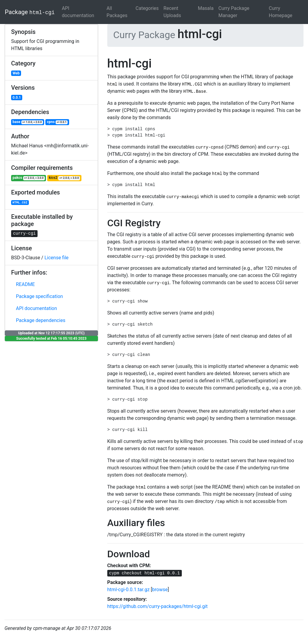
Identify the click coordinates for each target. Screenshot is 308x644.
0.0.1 (17, 98)
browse (160, 590)
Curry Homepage (280, 12)
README (25, 284)
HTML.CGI (20, 203)
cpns (57, 122)
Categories (147, 8)
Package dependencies (41, 320)
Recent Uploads (172, 12)
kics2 (64, 178)
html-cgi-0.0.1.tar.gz (128, 590)
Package (30, 12)
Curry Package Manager (234, 12)
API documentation (78, 12)
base (28, 122)
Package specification (39, 296)
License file (56, 258)
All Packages (117, 12)
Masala (206, 8)
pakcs (29, 178)
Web (16, 73)
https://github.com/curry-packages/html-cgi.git (157, 606)
